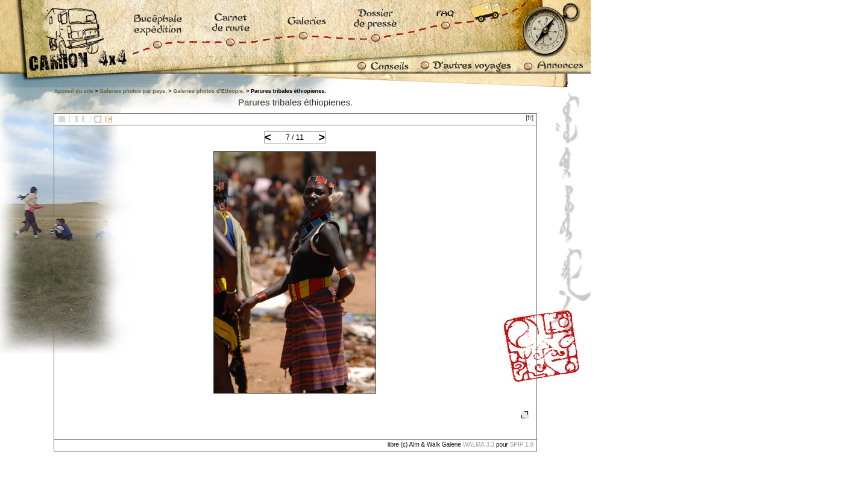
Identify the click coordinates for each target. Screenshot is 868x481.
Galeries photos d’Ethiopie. (209, 91)
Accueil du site (74, 91)
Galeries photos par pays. (133, 91)
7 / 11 (295, 137)
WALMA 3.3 (479, 445)
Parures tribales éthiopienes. (295, 102)
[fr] (530, 118)
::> (109, 119)
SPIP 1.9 (522, 445)
